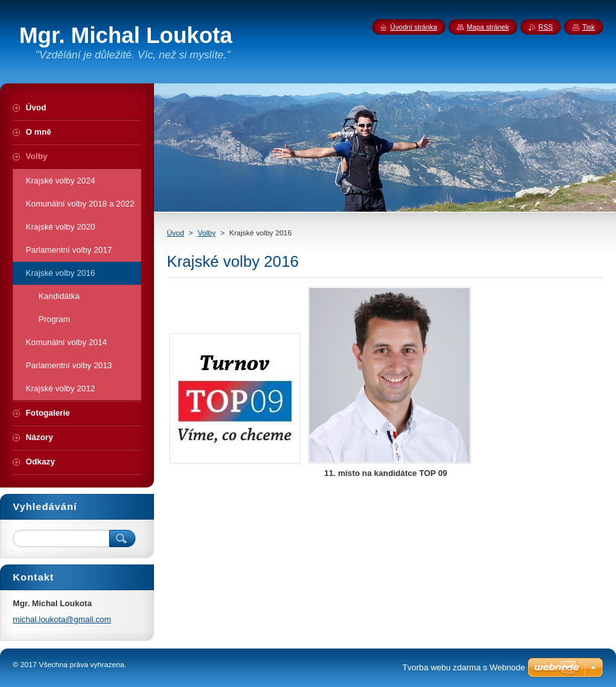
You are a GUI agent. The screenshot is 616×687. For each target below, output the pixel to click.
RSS (545, 27)
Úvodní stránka (414, 27)
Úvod (175, 233)
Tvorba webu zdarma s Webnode (464, 667)
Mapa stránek (488, 27)
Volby (207, 233)
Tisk (588, 27)
